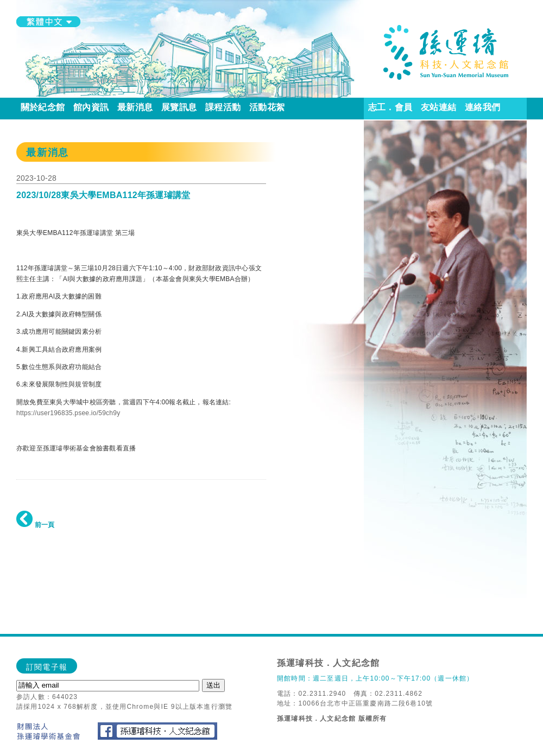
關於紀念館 (43, 107)
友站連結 (438, 107)
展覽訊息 (179, 107)
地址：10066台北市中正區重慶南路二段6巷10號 (355, 703)
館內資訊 (91, 107)
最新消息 (135, 107)
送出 (213, 685)
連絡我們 (482, 107)
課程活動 (223, 107)
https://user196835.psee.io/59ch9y (68, 413)
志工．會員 (390, 107)
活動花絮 (267, 107)
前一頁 (35, 525)
